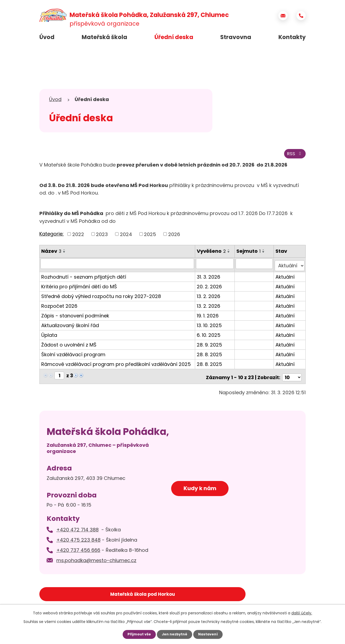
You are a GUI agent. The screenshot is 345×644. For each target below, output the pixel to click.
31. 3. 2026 (211, 277)
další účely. (302, 612)
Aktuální (287, 277)
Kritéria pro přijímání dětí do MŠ (79, 287)
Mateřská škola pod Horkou (82, 593)
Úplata (49, 335)
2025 (150, 236)
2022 (78, 236)
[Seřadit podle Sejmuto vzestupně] (267, 252)
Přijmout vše (137, 634)
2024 (126, 236)
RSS (294, 156)
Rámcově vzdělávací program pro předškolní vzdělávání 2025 (116, 364)
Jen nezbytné (175, 634)
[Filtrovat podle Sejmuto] (256, 266)
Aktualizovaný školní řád (70, 325)
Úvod (47, 37)
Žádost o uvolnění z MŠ (69, 345)
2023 (102, 236)
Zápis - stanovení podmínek (75, 316)
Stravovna (236, 37)
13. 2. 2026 (211, 296)
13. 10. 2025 (211, 325)
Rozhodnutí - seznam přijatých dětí (84, 277)
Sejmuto (251, 253)
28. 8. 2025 (212, 354)
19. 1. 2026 (210, 316)
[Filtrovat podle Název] (118, 266)
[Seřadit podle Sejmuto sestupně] (267, 254)
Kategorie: (51, 236)
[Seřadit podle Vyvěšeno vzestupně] (231, 252)
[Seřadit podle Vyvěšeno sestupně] (231, 254)
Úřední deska (174, 37)
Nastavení (210, 634)
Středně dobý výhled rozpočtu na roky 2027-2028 (101, 296)
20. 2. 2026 (211, 287)
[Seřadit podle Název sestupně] (64, 254)
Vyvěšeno (213, 253)
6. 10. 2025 (211, 335)
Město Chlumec (172, 593)
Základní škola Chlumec (263, 593)
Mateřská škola (104, 37)
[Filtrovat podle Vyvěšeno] (217, 266)
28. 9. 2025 (212, 345)
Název (51, 253)
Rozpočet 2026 (59, 306)
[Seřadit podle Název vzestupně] (64, 252)
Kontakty (292, 37)
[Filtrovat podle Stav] (290, 266)
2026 (174, 236)
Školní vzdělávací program (73, 354)
